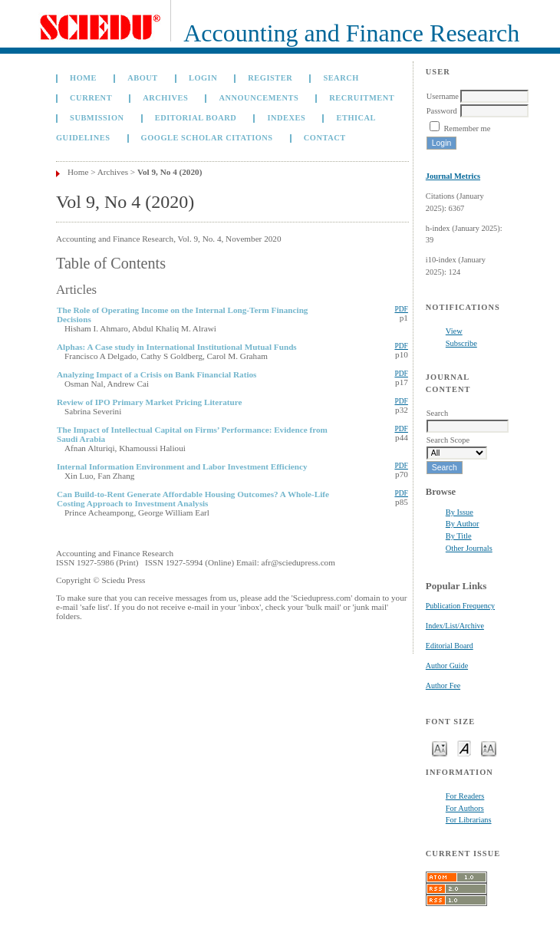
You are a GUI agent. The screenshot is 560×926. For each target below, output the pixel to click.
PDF (401, 309)
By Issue (460, 512)
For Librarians (469, 820)
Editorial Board (450, 646)
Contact (325, 138)
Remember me (467, 129)
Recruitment (362, 98)
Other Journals (469, 548)
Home (83, 78)
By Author (463, 524)
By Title (459, 536)
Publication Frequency (460, 606)
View (454, 331)
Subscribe (461, 343)
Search (341, 78)
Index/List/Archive (455, 626)
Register (270, 78)
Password (442, 111)
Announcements (259, 98)
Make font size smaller (440, 748)
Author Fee (443, 685)
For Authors (465, 808)
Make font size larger (489, 748)
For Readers (465, 796)
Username (443, 96)
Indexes (286, 118)
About (143, 78)
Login (203, 78)
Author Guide (447, 666)
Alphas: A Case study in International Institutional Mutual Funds (177, 347)
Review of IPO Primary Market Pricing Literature (150, 402)
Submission (97, 118)
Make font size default (464, 748)
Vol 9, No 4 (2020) (170, 172)
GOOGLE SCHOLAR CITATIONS (207, 138)
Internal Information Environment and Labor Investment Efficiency (182, 466)
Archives (165, 98)
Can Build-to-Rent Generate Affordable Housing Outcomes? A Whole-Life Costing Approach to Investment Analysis (193, 499)
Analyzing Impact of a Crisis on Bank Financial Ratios (156, 374)
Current (91, 98)
